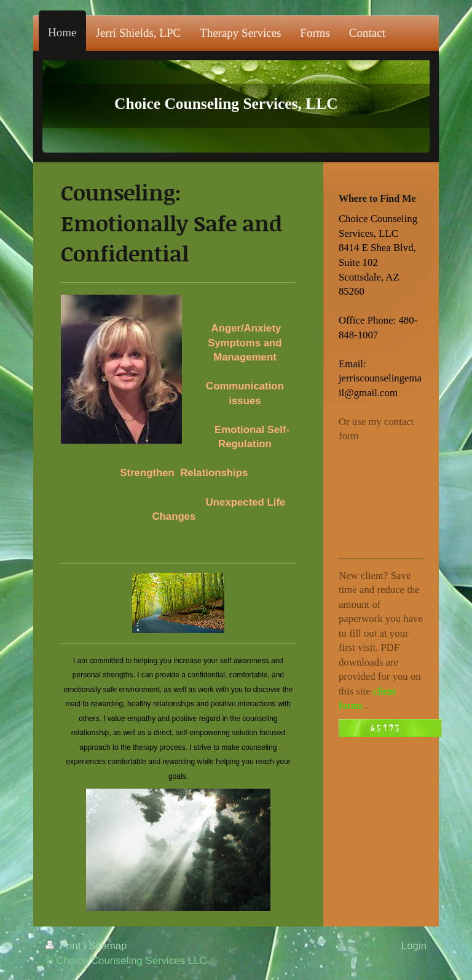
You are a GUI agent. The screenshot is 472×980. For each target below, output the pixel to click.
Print (65, 946)
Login (414, 946)
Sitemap (108, 946)
